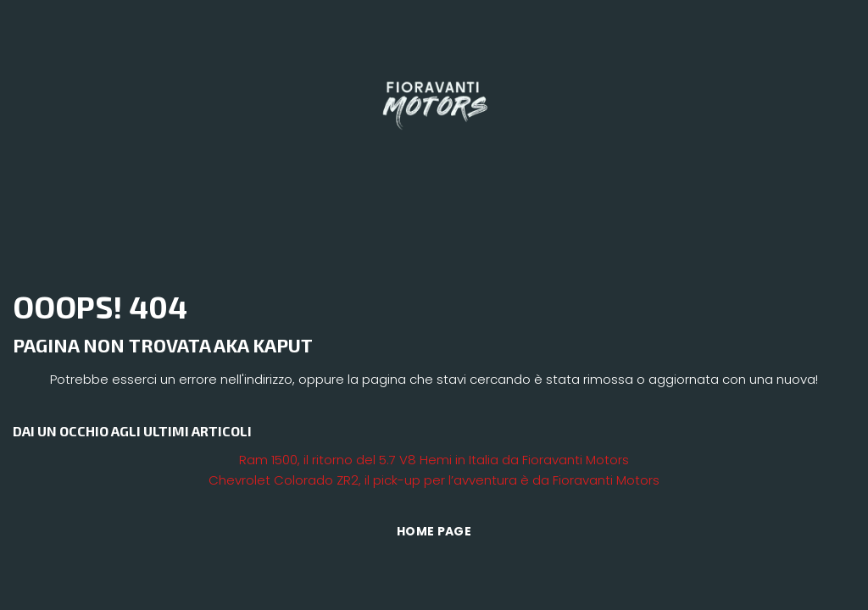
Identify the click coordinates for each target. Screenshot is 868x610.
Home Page (434, 531)
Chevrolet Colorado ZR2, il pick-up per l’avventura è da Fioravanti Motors (434, 480)
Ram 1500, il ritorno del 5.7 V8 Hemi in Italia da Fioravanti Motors (434, 460)
